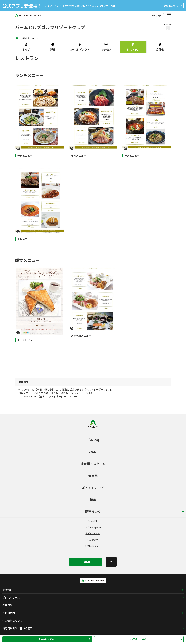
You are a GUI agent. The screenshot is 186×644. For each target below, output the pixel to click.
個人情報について (12, 621)
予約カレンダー (64, 639)
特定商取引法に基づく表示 (17, 628)
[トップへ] (111, 562)
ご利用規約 (9, 613)
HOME (86, 562)
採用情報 (7, 605)
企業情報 (7, 590)
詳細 (173, 6)
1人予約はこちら (156, 639)
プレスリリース (11, 597)
